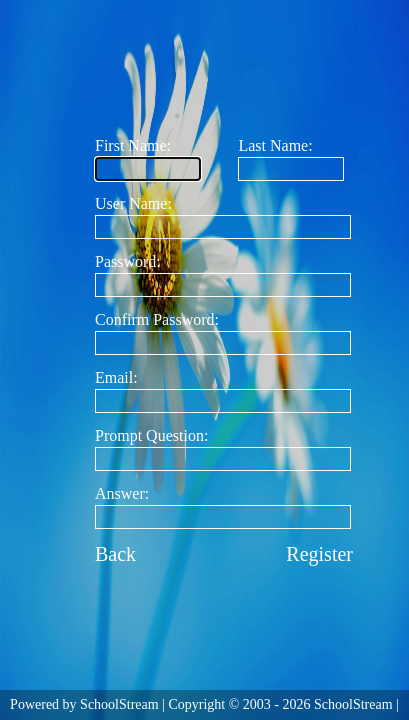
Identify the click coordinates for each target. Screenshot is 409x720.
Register (319, 554)
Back (115, 554)
